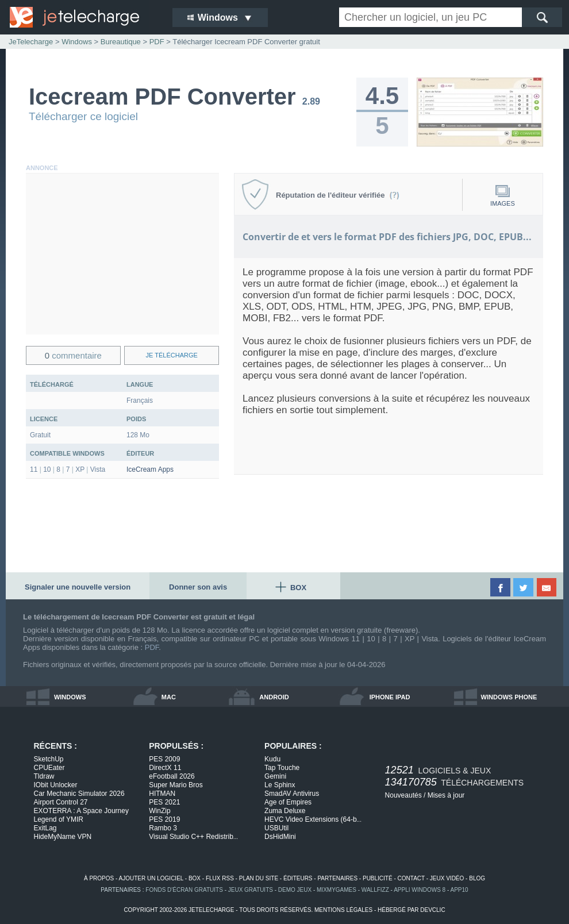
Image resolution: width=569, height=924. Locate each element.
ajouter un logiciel (151, 878)
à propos (99, 878)
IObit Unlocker (56, 785)
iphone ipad (390, 697)
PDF (152, 647)
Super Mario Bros (176, 785)
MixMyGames (337, 890)
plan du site (259, 878)
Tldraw (44, 776)
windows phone (509, 697)
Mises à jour (446, 795)
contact (411, 878)
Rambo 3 (163, 828)
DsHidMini (280, 837)
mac (169, 697)
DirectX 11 (165, 768)
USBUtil (276, 828)
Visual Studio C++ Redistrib (193, 837)
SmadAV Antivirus (292, 794)
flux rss (220, 878)
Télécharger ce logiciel (83, 116)
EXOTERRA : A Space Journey (81, 811)
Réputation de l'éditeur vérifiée (338, 195)
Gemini (275, 776)
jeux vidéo (447, 878)
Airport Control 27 (61, 802)
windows (70, 697)
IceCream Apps (150, 469)
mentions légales (343, 910)
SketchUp (49, 759)
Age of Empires (288, 802)
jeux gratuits (251, 890)
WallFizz (375, 890)
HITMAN (162, 794)
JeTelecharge (31, 42)
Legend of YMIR (59, 819)
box (195, 878)
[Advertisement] (122, 254)
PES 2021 (164, 802)
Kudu (272, 759)
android (274, 697)
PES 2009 (164, 759)
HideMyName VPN (63, 837)
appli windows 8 (420, 890)
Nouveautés (403, 795)
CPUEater (49, 768)
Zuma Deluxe (285, 811)
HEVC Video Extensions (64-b (313, 819)
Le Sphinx (280, 785)
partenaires (337, 878)
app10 (460, 890)
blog (477, 878)
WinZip (159, 811)
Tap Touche (282, 768)
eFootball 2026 (172, 776)
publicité (378, 878)
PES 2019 (164, 819)
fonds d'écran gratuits (184, 890)
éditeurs (298, 878)
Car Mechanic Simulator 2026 (79, 794)
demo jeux (295, 890)
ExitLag (45, 828)
